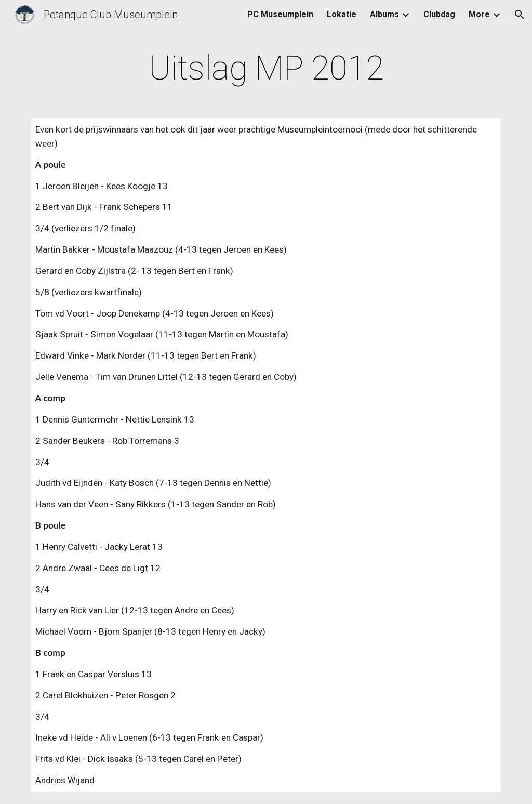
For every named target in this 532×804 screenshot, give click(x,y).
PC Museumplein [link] (280, 14)
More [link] (479, 14)
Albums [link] (384, 14)
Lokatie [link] (342, 14)
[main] (266, 69)
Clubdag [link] (439, 14)
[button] (520, 15)
